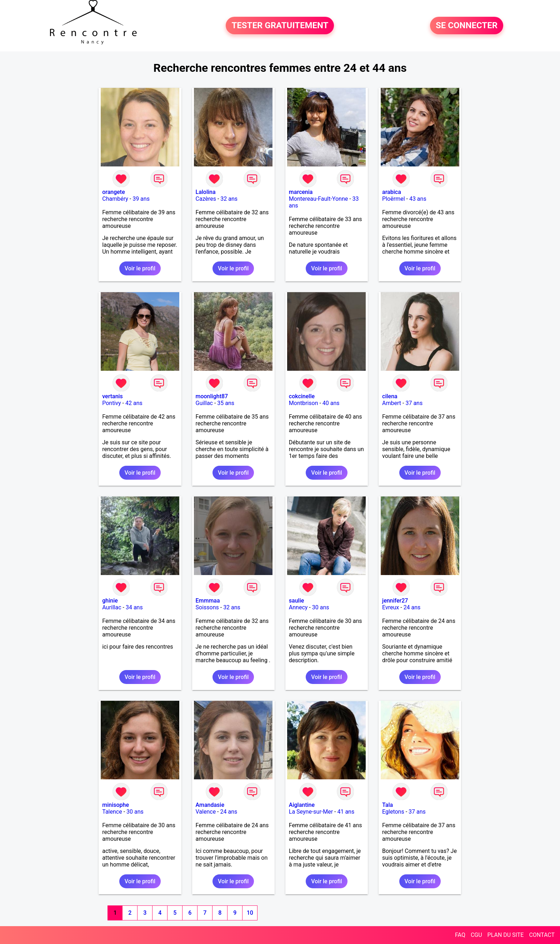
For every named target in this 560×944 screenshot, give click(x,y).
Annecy (298, 607)
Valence (206, 812)
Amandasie (210, 805)
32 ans (229, 199)
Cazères (206, 199)
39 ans (141, 199)
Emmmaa (208, 601)
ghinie (110, 601)
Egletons (393, 812)
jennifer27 (395, 601)
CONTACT (542, 935)
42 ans (134, 403)
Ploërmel (393, 199)
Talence (112, 812)
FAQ (460, 935)
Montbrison (304, 403)
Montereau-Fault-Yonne (318, 199)
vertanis (112, 396)
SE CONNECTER (467, 26)
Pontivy (111, 403)
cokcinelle (302, 396)
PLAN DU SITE (506, 935)
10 (250, 913)
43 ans (418, 199)
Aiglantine (302, 805)
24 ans (412, 607)
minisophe (116, 805)
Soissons (207, 607)
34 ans (134, 607)
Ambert (392, 403)
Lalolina (206, 192)
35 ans (226, 403)
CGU (476, 935)
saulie (296, 601)
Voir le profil (140, 268)
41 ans (346, 812)
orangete (114, 192)
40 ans (331, 403)
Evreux (391, 607)
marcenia (301, 192)
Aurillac (112, 607)
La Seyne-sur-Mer (311, 812)
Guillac (204, 403)
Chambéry (115, 199)
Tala (387, 805)
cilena (390, 396)
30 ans (321, 607)
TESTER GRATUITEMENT (280, 26)
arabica (392, 192)
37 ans (414, 403)
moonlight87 (212, 396)
